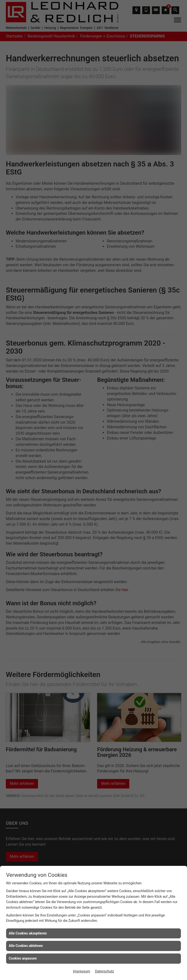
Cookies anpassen (23, 958)
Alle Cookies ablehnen (26, 946)
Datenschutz (104, 971)
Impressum (82, 971)
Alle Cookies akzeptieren (28, 933)
